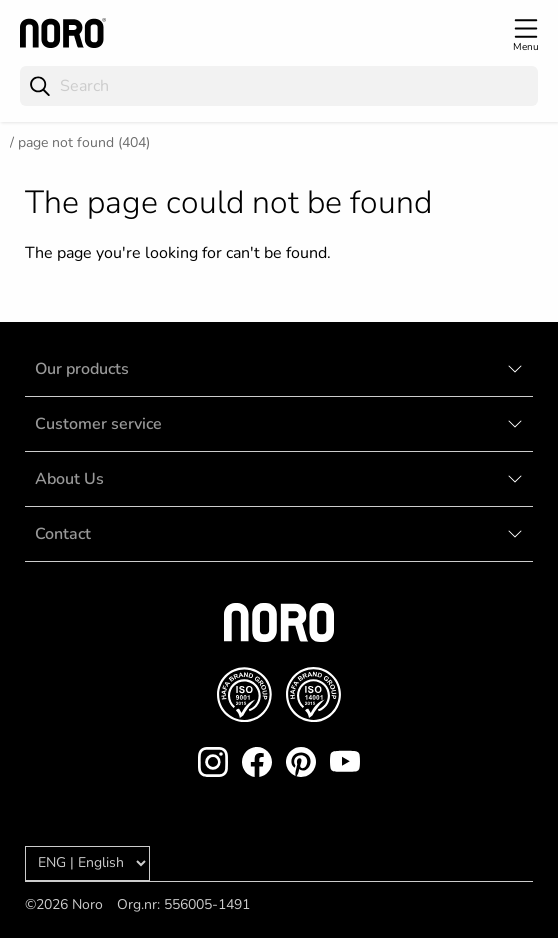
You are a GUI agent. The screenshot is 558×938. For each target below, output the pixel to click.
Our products (82, 369)
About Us (69, 479)
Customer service (98, 424)
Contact (63, 534)
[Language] (87, 863)
